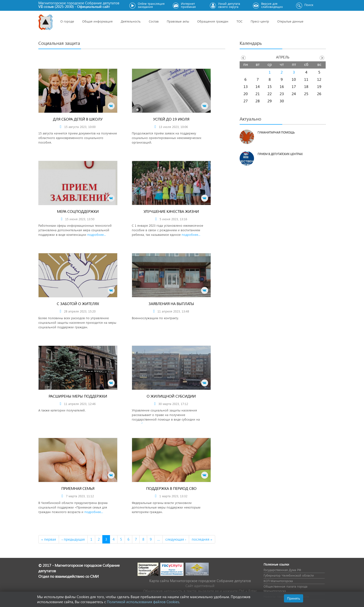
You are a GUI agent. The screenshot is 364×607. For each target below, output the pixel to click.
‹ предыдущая (73, 539)
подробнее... (97, 234)
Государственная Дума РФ (282, 570)
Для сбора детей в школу (78, 119)
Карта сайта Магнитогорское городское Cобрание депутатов (200, 581)
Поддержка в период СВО (171, 488)
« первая (49, 539)
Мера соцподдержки (78, 211)
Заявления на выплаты (171, 303)
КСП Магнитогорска (278, 581)
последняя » (202, 539)
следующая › (176, 539)
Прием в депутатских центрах (280, 154)
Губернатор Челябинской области (289, 575)
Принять (294, 598)
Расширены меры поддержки (78, 396)
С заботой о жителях (78, 303)
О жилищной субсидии (171, 396)
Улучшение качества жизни (171, 211)
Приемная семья (78, 488)
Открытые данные (290, 21)
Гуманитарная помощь (276, 132)
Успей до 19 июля (171, 119)
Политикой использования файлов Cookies (143, 602)
